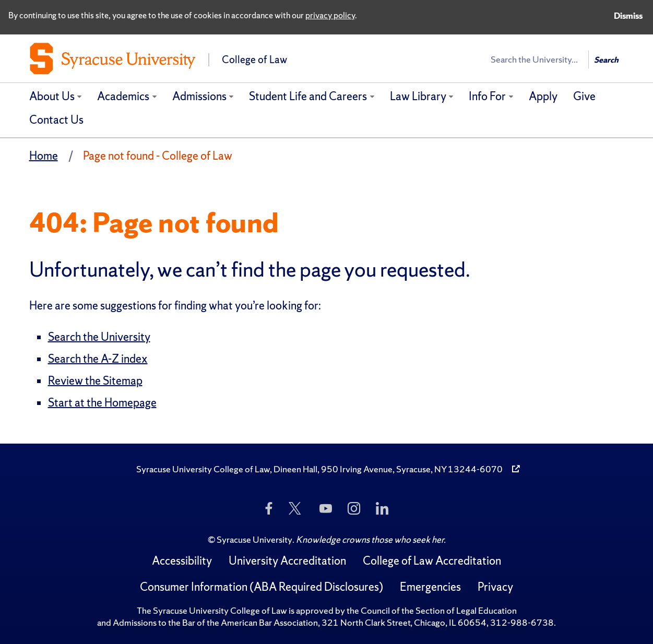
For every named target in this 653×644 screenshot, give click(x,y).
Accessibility (182, 561)
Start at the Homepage (102, 403)
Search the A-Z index (98, 359)
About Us (52, 96)
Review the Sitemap (95, 381)
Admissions (199, 96)
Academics (123, 96)
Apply (543, 96)
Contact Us (56, 120)
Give (584, 96)
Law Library (418, 96)
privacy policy (330, 15)
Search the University (99, 337)
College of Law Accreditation (432, 561)
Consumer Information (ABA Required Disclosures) (262, 587)
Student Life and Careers (308, 96)
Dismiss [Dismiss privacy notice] (628, 16)
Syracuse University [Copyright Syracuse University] (254, 539)
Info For (487, 96)
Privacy (495, 587)
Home (44, 156)
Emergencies (430, 587)
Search (606, 60)
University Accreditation (287, 561)
